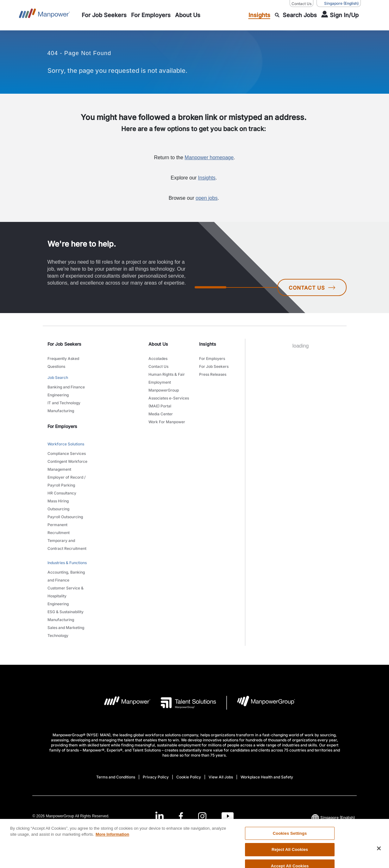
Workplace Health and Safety (267, 777)
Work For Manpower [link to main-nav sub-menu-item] (167, 422)
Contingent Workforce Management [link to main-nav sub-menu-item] (67, 465)
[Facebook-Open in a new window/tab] (181, 816)
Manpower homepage (209, 157)
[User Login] (340, 15)
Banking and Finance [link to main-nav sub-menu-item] (66, 387)
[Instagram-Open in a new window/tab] (202, 816)
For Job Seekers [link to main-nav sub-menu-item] (214, 366)
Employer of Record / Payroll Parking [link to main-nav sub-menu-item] (66, 481)
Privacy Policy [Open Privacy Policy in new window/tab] (156, 777)
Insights (207, 178)
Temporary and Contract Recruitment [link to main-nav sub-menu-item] (67, 544)
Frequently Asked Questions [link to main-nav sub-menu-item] (63, 362)
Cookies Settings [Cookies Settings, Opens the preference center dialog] (290, 847)
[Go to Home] (44, 15)
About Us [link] (158, 344)
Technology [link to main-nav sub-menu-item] (58, 635)
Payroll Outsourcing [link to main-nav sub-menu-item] (65, 517)
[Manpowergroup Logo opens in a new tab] (261, 703)
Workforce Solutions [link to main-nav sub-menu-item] (66, 444)
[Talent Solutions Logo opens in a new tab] (183, 703)
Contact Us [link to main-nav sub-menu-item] (158, 366)
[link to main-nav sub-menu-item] (104, 15)
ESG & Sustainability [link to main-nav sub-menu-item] (66, 612)
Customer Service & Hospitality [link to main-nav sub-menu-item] (66, 592)
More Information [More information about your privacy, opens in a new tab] (112, 848)
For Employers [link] (62, 426)
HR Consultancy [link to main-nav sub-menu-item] (62, 493)
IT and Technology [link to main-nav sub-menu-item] (64, 403)
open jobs (207, 198)
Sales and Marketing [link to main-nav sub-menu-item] (66, 628)
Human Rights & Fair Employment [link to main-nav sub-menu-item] (167, 378)
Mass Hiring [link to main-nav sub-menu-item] (58, 501)
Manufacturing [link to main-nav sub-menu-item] (61, 411)
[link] (194, 816)
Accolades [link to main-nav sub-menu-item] (158, 359)
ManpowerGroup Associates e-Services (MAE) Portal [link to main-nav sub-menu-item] (169, 398)
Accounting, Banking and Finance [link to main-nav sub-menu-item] (66, 576)
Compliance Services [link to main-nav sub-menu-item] (67, 453)
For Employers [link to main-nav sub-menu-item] (212, 359)
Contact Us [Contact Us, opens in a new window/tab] (301, 4)
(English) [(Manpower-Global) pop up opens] (339, 3)
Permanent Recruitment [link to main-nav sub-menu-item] (59, 529)
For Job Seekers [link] (64, 344)
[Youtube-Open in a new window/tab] (228, 816)
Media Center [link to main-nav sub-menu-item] (161, 414)
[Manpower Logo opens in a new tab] (122, 703)
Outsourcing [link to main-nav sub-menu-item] (58, 509)
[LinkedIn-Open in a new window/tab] (160, 815)
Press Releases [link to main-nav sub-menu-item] (213, 374)
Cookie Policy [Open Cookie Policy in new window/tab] (189, 777)
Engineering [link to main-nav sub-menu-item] (58, 395)
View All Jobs (221, 777)
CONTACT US (312, 288)
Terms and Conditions (116, 777)
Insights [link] (208, 344)
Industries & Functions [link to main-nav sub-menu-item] (67, 563)
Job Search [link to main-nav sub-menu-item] (58, 377)
